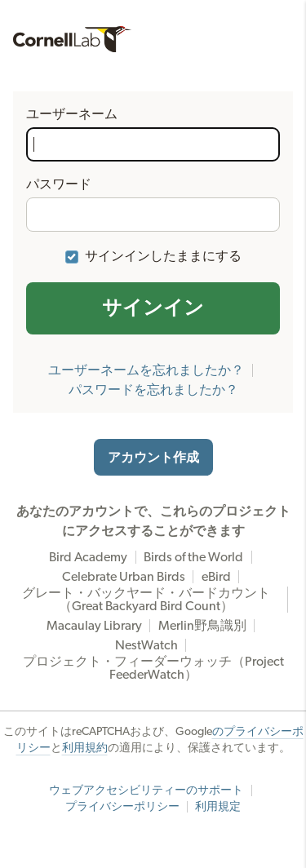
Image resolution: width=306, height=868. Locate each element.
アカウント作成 (153, 458)
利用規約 (85, 748)
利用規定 (218, 807)
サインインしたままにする (163, 256)
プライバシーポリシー (122, 807)
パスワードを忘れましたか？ (153, 390)
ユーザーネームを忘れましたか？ (146, 370)
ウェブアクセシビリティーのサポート (146, 790)
